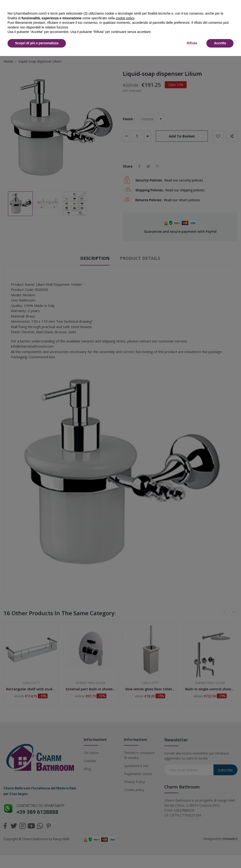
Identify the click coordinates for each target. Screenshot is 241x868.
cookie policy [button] (125, 18)
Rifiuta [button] (192, 43)
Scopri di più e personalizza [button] (37, 43)
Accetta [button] (220, 43)
